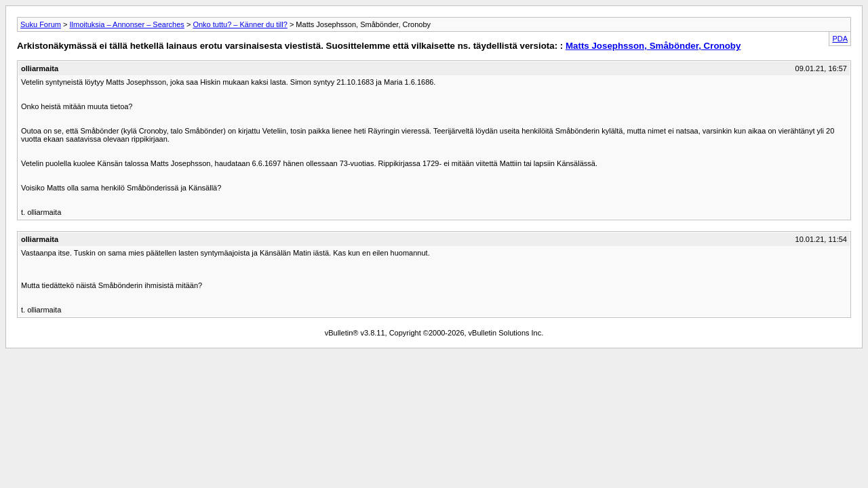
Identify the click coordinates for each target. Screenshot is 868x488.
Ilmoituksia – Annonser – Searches (126, 24)
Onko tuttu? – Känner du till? (240, 24)
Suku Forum (41, 24)
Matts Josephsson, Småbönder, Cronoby (653, 46)
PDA (840, 39)
